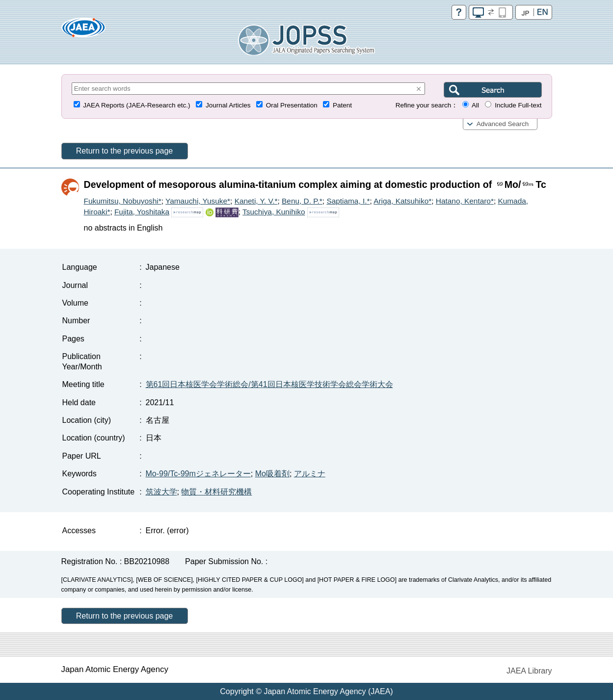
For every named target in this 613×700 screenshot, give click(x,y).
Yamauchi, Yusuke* (198, 201)
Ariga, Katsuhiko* (402, 201)
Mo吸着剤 (272, 474)
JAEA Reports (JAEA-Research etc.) (136, 105)
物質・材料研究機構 (216, 492)
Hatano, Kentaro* (465, 201)
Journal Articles (228, 105)
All (475, 105)
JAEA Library (529, 671)
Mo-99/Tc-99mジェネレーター (198, 474)
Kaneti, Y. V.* (256, 201)
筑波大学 (161, 492)
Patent (342, 105)
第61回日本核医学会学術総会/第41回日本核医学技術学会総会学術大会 (269, 384)
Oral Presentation (292, 105)
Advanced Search (503, 124)
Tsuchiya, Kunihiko (274, 212)
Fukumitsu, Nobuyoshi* (123, 201)
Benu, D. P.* (302, 201)
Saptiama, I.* (348, 201)
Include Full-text (518, 105)
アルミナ (310, 474)
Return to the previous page (124, 151)
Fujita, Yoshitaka (142, 212)
